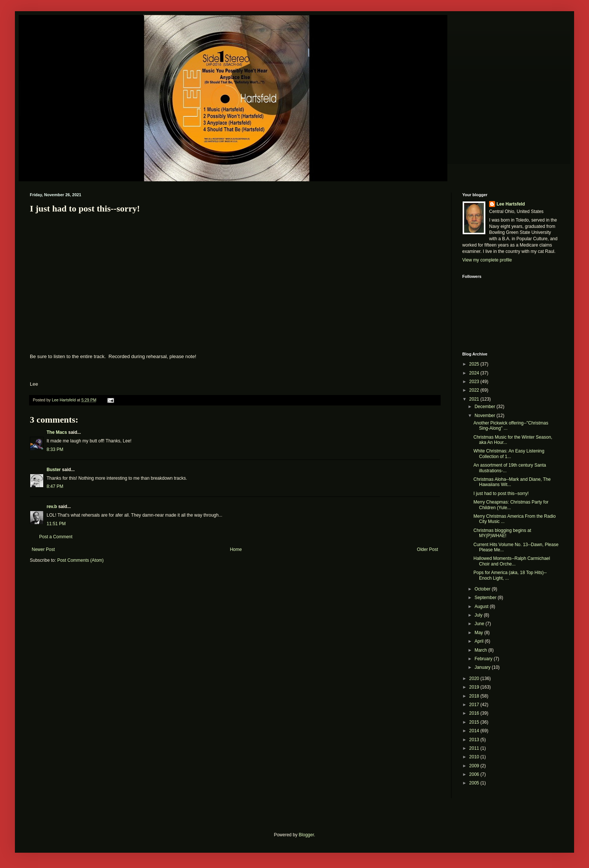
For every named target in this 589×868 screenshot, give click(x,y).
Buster (54, 470)
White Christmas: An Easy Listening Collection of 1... (509, 454)
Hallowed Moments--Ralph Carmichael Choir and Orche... (512, 561)
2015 (475, 722)
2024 (475, 373)
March (481, 650)
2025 (475, 364)
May (479, 633)
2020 (475, 679)
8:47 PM (55, 486)
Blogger (306, 835)
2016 (475, 713)
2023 (475, 382)
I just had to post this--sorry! (501, 493)
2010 (475, 757)
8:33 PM (55, 449)
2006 (475, 774)
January (483, 667)
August (482, 607)
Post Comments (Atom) (80, 560)
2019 (475, 687)
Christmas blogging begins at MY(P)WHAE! (502, 533)
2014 (475, 731)
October (483, 589)
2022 (475, 390)
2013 (475, 740)
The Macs (57, 432)
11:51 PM (56, 524)
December (486, 407)
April (480, 641)
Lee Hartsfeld (511, 204)
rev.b (52, 507)
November (486, 416)
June (480, 624)
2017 (475, 705)
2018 (475, 696)
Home (236, 549)
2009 (475, 766)
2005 (475, 783)
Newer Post (43, 549)
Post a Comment (56, 537)
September (486, 598)
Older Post (427, 549)
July (479, 615)
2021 (475, 399)
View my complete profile (487, 260)
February (484, 659)
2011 (475, 748)
